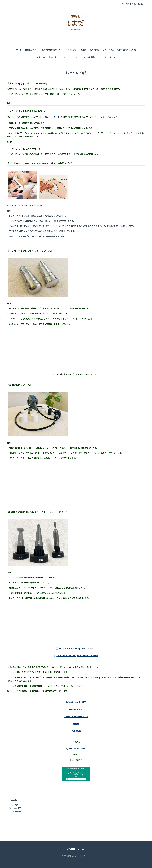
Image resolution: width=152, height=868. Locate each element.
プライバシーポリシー (108, 57)
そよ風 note (40, 57)
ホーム (19, 50)
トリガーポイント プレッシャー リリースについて (77, 374)
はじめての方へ (32, 50)
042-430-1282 (135, 4)
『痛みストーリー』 (51, 117)
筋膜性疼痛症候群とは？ (52, 50)
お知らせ (52, 57)
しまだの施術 (71, 50)
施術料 (83, 50)
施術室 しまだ (76, 849)
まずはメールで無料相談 (84, 57)
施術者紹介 (94, 50)
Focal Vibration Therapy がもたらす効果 (77, 648)
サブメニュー (65, 57)
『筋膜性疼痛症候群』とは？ (76, 717)
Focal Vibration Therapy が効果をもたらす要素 (77, 656)
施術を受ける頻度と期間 (76, 702)
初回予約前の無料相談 (127, 50)
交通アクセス (108, 50)
